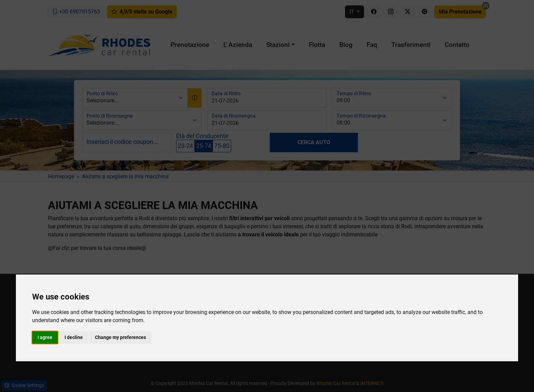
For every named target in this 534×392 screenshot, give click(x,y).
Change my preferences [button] (120, 337)
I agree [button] (45, 337)
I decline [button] (74, 337)
